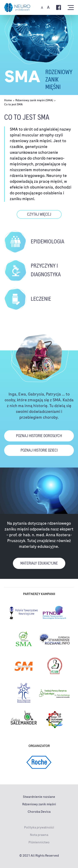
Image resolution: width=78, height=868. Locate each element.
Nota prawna (39, 835)
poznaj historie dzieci (39, 450)
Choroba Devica (39, 812)
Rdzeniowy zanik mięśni (39, 804)
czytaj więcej (39, 214)
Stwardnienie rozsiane (39, 797)
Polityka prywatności (39, 827)
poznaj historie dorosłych (39, 436)
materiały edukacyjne (39, 563)
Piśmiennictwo (39, 842)
